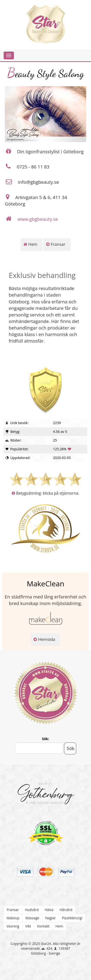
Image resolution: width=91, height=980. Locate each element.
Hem (30, 244)
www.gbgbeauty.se (38, 219)
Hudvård (32, 910)
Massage (32, 918)
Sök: (45, 739)
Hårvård (66, 910)
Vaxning (13, 926)
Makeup (13, 918)
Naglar (51, 918)
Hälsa (49, 910)
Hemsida (44, 639)
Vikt (28, 926)
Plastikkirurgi (72, 918)
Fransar (56, 244)
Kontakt (43, 926)
